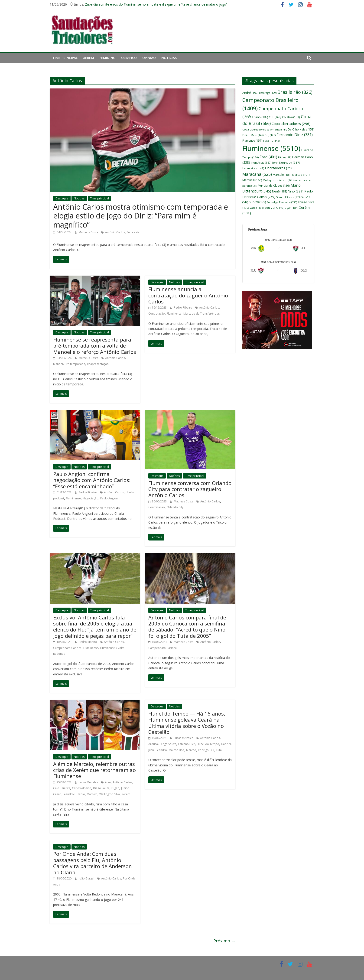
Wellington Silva (110, 794)
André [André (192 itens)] (250, 93)
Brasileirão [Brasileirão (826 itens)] (295, 92)
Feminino (108, 58)
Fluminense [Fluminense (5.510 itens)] (271, 148)
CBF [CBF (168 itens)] (275, 117)
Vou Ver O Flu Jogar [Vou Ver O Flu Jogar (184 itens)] (281, 208)
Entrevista (133, 232)
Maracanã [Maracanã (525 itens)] (257, 174)
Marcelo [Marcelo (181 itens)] (282, 175)
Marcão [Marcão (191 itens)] (301, 175)
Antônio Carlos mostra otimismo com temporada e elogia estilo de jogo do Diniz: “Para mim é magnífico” (141, 216)
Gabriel (226, 744)
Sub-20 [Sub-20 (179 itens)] (257, 202)
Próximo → (224, 941)
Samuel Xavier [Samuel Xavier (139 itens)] (288, 197)
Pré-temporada (75, 364)
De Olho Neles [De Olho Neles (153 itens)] (301, 129)
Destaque (62, 198)
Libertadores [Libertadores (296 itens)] (280, 168)
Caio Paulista (62, 788)
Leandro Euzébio (74, 794)
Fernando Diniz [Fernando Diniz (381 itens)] (295, 135)
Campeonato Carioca (67, 648)
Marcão (191, 750)
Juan (151, 750)
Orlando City (175, 507)
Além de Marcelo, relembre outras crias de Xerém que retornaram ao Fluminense (94, 770)
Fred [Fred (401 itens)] (268, 157)
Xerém (89, 58)
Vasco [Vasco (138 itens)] (257, 208)
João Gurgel (87, 878)
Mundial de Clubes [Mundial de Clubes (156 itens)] (274, 186)
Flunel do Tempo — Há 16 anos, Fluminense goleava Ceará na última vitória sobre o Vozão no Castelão (187, 723)
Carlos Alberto (82, 788)
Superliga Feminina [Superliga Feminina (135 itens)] (282, 202)
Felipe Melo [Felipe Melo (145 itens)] (253, 135)
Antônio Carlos (115, 232)
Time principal (65, 58)
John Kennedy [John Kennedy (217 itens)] (286, 163)
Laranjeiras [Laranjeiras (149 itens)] (253, 168)
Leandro (161, 750)
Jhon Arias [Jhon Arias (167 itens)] (261, 163)
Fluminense (174, 314)
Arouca (153, 744)
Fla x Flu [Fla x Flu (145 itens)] (271, 141)
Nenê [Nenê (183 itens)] (279, 191)
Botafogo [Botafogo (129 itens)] (268, 93)
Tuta (219, 750)
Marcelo (92, 794)
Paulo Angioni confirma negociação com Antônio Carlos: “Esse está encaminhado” (92, 480)
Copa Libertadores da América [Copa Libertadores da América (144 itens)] (265, 129)
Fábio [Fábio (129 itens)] (285, 157)
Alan (108, 782)
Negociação (91, 498)
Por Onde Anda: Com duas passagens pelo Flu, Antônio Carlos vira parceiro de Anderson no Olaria (93, 863)
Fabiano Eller (187, 744)
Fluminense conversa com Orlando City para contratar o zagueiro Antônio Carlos (190, 489)
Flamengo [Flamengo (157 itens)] (252, 140)
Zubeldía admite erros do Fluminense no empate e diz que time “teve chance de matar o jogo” (156, 4)
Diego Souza (101, 788)
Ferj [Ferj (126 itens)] (270, 135)
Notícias (169, 58)
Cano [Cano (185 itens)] (261, 117)
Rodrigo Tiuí (206, 750)
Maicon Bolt (177, 750)
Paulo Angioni (109, 498)
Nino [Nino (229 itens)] (296, 191)
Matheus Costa (89, 232)
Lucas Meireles (89, 782)
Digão (115, 788)
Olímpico (129, 58)
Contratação (157, 314)
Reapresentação (98, 364)
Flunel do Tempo (208, 744)
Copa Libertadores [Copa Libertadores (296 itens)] (291, 124)
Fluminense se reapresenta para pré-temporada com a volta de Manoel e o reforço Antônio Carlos (95, 346)
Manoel (58, 364)
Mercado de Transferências (201, 314)
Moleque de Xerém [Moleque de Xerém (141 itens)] (278, 180)
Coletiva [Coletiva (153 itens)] (291, 117)
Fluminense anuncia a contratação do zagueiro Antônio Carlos (188, 295)
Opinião (149, 58)
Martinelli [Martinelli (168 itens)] (252, 180)
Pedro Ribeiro (183, 308)
